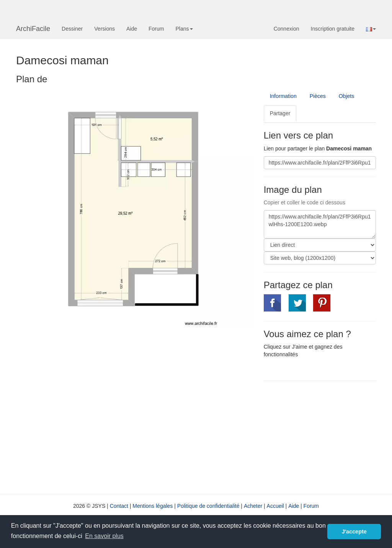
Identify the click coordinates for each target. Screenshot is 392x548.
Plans (184, 29)
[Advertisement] (328, 437)
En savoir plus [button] (104, 536)
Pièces (318, 96)
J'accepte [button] (354, 532)
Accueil (275, 506)
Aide (132, 29)
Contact (119, 506)
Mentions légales (153, 506)
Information (283, 96)
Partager (280, 113)
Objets (346, 96)
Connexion (287, 29)
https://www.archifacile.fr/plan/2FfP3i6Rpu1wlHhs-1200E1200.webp (320, 224)
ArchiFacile (33, 29)
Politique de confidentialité (208, 506)
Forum (156, 29)
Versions (105, 29)
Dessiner (72, 29)
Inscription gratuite (333, 29)
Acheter (253, 506)
